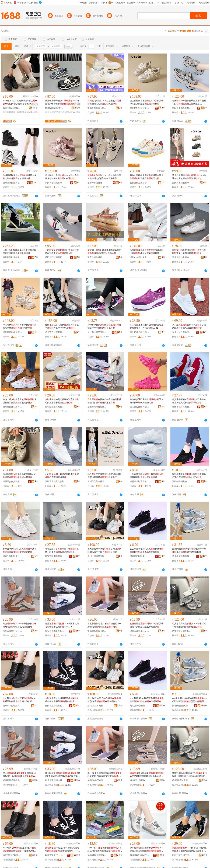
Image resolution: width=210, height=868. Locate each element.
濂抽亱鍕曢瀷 (9, 112)
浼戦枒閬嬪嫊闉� (24, 112)
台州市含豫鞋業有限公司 (12, 407)
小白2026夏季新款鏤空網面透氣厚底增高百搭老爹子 (104, 476)
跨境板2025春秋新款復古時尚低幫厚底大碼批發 (20, 625)
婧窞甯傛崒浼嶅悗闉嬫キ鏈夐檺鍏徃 (182, 780)
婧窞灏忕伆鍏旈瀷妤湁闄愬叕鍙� (12, 855)
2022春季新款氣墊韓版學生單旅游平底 (104, 326)
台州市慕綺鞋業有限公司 (12, 631)
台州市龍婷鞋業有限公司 (182, 407)
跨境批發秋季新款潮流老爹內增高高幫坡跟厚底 (20, 177)
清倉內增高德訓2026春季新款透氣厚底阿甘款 (189, 177)
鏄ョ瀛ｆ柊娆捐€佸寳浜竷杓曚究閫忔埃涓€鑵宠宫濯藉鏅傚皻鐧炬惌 (105, 775)
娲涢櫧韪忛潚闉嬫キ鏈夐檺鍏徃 (97, 855)
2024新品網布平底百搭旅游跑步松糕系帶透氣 (189, 326)
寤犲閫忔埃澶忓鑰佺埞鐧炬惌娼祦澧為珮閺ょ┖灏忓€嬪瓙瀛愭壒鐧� (105, 700)
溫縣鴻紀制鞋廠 (137, 556)
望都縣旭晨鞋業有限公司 (55, 407)
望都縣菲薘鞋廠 (95, 183)
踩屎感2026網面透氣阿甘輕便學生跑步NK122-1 (62, 625)
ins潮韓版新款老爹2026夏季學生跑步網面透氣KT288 (189, 550)
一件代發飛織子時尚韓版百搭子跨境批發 (147, 476)
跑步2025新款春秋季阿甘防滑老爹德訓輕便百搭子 (104, 177)
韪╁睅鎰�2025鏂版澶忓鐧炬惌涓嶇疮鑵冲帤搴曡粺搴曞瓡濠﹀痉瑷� (147, 775)
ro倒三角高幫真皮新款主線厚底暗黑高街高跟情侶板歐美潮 (19, 252)
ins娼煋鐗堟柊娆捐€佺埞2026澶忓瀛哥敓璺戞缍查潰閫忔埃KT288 (190, 700)
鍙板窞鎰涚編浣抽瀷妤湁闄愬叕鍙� (182, 855)
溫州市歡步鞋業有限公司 (182, 257)
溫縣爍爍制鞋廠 (180, 482)
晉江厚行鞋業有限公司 (97, 332)
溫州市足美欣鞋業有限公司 (97, 482)
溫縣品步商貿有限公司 (12, 482)
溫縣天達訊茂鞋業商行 (139, 631)
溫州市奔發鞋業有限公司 (139, 257)
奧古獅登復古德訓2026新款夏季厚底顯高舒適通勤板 (147, 102)
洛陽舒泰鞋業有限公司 (97, 108)
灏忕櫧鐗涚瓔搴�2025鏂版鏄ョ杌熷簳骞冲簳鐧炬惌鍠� (147, 849)
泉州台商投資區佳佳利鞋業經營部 (182, 332)
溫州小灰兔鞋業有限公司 (12, 706)
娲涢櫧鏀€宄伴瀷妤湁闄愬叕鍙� (97, 780)
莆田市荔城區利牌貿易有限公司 (182, 108)
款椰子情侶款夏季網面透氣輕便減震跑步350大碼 (104, 252)
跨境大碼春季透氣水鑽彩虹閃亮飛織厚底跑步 (20, 401)
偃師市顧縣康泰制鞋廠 (55, 706)
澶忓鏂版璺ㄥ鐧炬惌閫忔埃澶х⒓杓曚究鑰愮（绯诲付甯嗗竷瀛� (62, 849)
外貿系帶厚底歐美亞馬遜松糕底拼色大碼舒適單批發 (189, 401)
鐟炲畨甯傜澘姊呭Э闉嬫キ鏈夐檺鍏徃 (55, 780)
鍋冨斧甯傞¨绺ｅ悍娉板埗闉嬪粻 (55, 855)
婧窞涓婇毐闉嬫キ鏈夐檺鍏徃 (97, 706)
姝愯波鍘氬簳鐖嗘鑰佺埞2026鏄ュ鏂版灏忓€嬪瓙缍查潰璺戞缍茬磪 (190, 775)
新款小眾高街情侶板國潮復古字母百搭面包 (147, 177)
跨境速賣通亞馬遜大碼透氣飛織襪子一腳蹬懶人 (147, 401)
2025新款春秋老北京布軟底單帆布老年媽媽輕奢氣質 (147, 550)
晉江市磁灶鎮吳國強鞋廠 (139, 407)
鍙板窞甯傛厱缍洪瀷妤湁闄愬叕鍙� (12, 780)
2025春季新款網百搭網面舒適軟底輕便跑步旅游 (189, 476)
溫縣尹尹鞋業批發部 (55, 482)
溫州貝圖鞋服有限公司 (182, 183)
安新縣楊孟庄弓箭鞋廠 (139, 183)
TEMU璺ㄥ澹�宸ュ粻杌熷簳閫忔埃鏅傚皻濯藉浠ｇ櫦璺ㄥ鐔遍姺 (105, 849)
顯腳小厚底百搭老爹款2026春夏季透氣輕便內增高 (62, 326)
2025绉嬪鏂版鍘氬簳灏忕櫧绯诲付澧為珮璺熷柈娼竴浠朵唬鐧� (20, 849)
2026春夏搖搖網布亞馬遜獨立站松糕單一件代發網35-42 (147, 326)
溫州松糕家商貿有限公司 (12, 332)
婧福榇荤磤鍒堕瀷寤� (139, 706)
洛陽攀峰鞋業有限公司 (97, 631)
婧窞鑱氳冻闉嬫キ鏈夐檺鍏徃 (12, 108)
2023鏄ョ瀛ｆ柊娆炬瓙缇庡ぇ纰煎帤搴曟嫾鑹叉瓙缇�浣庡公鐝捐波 (189, 849)
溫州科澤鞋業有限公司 (182, 556)
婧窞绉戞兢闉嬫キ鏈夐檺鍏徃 (182, 706)
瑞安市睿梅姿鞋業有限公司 (55, 631)
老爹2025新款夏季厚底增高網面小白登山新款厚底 (189, 102)
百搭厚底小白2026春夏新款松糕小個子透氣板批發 (147, 252)
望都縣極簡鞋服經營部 (97, 407)
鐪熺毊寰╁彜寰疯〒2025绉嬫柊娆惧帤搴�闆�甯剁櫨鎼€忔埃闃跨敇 (62, 102)
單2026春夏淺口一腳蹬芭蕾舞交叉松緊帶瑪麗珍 (189, 252)
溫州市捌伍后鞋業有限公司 (182, 631)
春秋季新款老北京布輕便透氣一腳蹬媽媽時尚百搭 (104, 625)
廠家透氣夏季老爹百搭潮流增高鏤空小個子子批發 (104, 550)
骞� (35, 108)
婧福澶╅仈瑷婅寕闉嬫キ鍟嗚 (139, 780)
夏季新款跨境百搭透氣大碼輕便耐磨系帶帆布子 (62, 700)
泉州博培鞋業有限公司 (139, 108)
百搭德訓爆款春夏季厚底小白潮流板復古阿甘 (20, 476)
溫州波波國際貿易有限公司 (12, 183)
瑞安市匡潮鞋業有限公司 (55, 556)
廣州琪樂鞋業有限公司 (12, 257)
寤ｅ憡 (35, 104)
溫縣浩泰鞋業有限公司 (139, 482)
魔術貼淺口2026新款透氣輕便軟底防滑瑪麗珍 (104, 102)
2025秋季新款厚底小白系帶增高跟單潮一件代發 (20, 700)
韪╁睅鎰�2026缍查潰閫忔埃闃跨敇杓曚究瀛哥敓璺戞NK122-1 (62, 775)
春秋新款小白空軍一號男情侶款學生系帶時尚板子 (62, 550)
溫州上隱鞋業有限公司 (97, 556)
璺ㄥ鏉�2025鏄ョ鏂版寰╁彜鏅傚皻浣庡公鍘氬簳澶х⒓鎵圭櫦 (20, 775)
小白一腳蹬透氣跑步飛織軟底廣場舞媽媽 (62, 476)
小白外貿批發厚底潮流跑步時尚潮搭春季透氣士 (62, 401)
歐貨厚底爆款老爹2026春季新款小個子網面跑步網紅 (189, 625)
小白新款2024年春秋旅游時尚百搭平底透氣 (62, 252)
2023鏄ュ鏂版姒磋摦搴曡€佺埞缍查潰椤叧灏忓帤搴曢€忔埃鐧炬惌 (20, 102)
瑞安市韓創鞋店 (95, 257)
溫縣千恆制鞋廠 (10, 556)
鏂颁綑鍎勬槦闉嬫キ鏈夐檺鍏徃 (139, 855)
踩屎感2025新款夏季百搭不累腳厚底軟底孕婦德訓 (147, 625)
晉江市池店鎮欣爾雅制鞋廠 (139, 332)
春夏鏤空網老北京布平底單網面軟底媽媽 (20, 550)
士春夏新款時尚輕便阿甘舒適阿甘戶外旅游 (104, 401)
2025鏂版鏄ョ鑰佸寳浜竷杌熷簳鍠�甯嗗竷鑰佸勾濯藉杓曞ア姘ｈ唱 (147, 700)
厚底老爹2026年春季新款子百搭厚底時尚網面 (20, 326)
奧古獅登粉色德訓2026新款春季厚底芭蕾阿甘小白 (62, 177)
